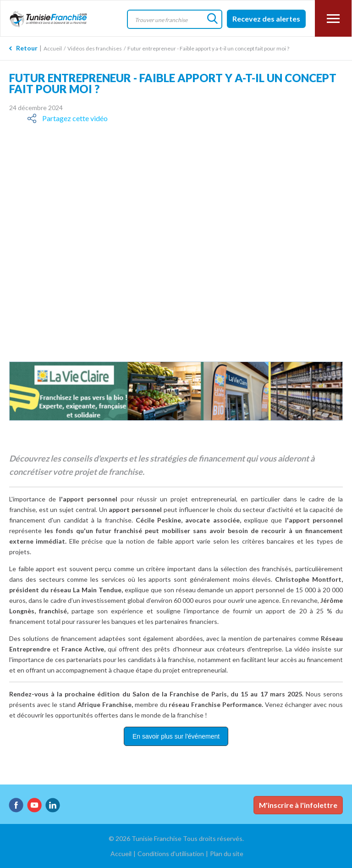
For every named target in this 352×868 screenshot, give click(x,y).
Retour (27, 48)
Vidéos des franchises (95, 48)
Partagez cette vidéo (75, 118)
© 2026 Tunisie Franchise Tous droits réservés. (176, 838)
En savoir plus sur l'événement (176, 736)
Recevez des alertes (266, 19)
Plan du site (227, 854)
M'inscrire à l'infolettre (298, 805)
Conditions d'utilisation (171, 854)
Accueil (53, 48)
